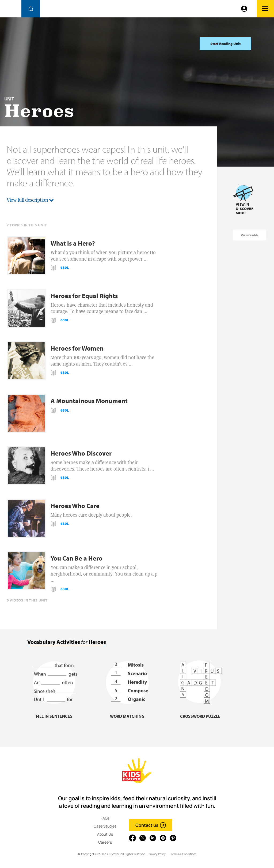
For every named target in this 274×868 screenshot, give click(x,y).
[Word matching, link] (127, 713)
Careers (105, 842)
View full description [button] (30, 200)
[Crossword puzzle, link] (200, 713)
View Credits (250, 235)
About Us (105, 834)
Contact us (151, 825)
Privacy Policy (157, 854)
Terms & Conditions (184, 854)
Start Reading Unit (225, 44)
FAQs (105, 818)
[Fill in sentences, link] (54, 713)
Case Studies (105, 826)
